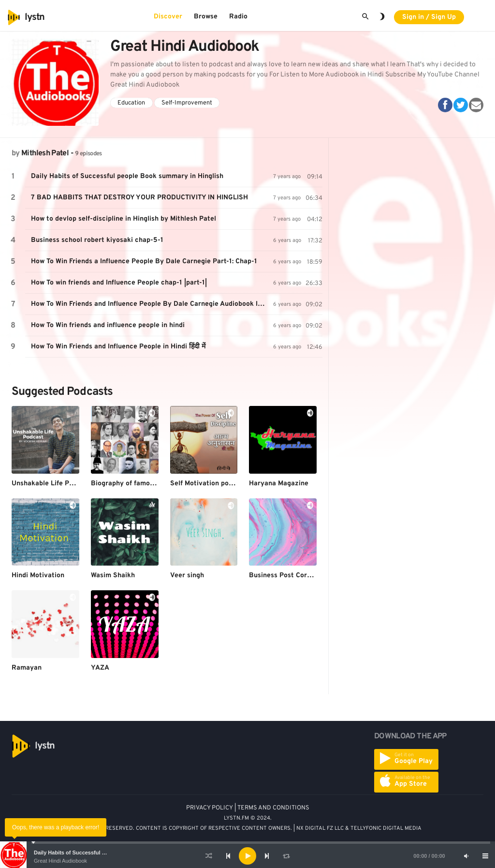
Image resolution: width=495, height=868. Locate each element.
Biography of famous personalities (146, 484)
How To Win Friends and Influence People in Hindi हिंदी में (118, 347)
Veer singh (187, 576)
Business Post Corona (284, 576)
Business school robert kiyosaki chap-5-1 (97, 240)
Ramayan (27, 668)
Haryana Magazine (279, 484)
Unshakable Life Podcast (51, 484)
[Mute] (466, 856)
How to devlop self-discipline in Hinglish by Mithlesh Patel (124, 219)
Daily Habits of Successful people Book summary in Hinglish (127, 176)
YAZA (100, 668)
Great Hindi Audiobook (60, 861)
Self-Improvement (187, 103)
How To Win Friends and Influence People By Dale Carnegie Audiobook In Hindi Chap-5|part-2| (152, 304)
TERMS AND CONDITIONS (273, 808)
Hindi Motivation (38, 576)
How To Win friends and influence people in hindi (108, 325)
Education (131, 103)
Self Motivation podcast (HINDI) (221, 484)
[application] (247, 856)
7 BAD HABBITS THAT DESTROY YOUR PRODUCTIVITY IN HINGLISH (139, 198)
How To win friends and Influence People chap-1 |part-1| (119, 283)
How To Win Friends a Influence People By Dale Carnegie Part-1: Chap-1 (144, 262)
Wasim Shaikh (113, 576)
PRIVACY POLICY (210, 808)
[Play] (247, 856)
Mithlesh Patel (45, 153)
